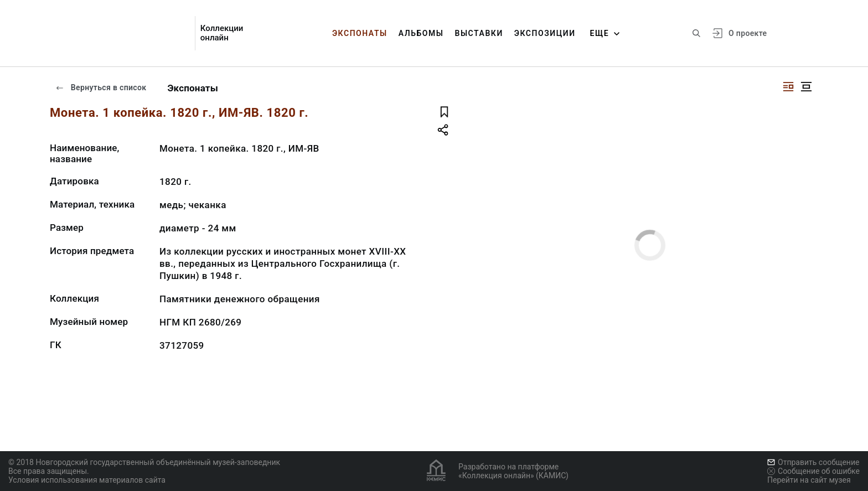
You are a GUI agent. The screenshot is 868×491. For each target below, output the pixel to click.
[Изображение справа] (788, 87)
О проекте (748, 33)
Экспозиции (545, 33)
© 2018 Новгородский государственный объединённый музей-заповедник (144, 462)
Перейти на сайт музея (809, 480)
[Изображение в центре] (806, 87)
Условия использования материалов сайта (87, 480)
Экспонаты (360, 33)
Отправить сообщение (813, 462)
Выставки (479, 33)
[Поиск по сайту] (696, 33)
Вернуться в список (101, 87)
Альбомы (421, 33)
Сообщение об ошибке (813, 471)
